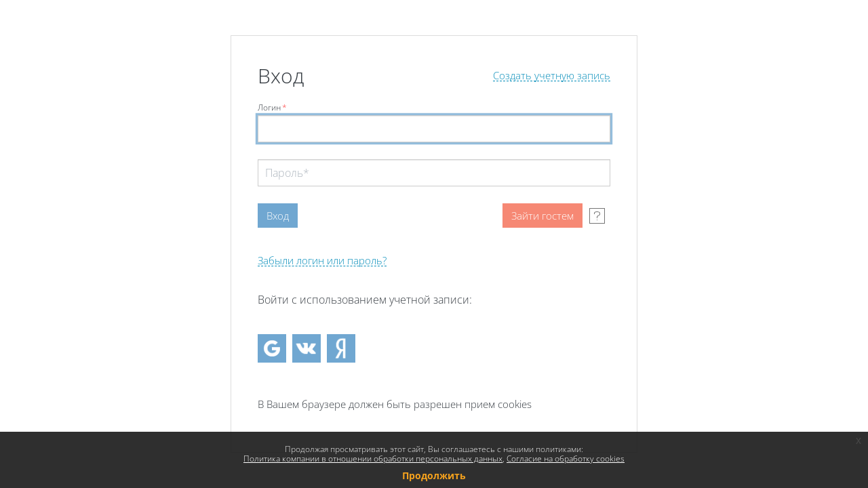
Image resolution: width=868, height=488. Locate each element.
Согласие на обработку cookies (566, 459)
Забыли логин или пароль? (322, 261)
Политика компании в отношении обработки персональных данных (373, 459)
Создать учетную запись (552, 76)
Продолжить (434, 475)
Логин (272, 107)
